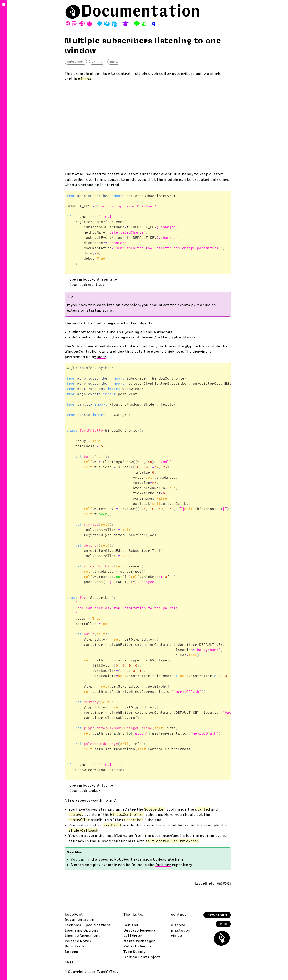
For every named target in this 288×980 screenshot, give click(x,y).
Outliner (163, 865)
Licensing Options (81, 930)
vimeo (177, 935)
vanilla (97, 61)
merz (114, 61)
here (179, 859)
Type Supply (134, 952)
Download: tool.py (85, 791)
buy (223, 924)
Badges (71, 952)
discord (178, 925)
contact (179, 914)
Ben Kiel (131, 925)
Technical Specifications (88, 925)
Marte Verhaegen (139, 941)
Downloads (75, 946)
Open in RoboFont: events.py (93, 279)
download (217, 915)
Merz (102, 357)
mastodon (181, 930)
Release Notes (78, 941)
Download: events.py (87, 285)
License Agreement (82, 935)
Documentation (141, 11)
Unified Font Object (142, 957)
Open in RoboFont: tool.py (91, 785)
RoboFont (74, 914)
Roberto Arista (137, 946)
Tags (69, 962)
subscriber (76, 61)
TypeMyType (108, 971)
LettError (133, 935)
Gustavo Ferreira (139, 930)
